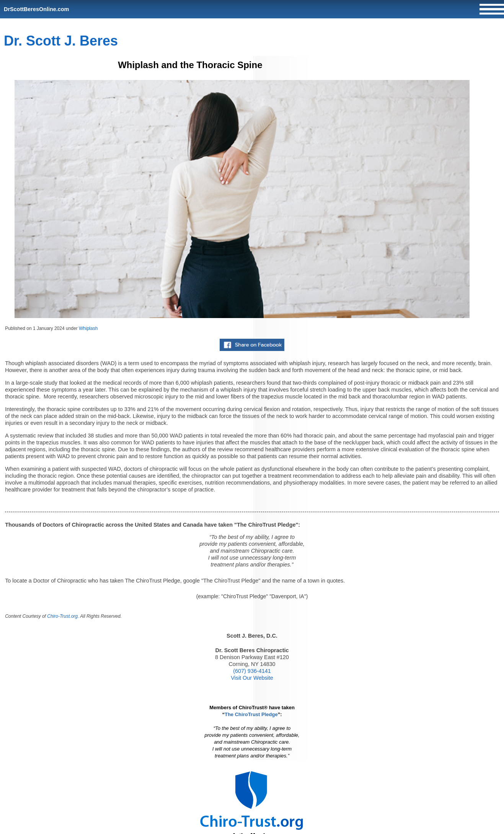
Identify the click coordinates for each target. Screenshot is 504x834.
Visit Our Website (252, 678)
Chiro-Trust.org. (63, 616)
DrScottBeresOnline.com (36, 9)
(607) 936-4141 (252, 671)
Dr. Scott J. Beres (61, 41)
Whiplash (88, 328)
